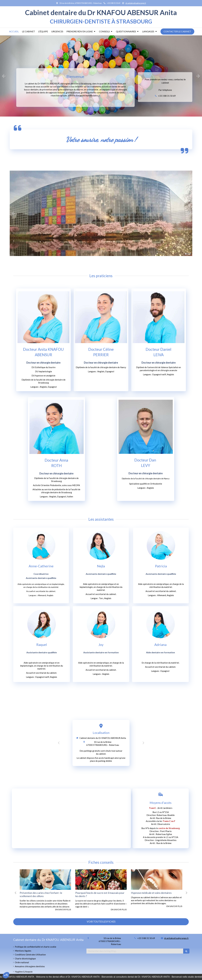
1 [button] (186, 254)
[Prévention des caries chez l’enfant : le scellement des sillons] (73, 880)
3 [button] (190, 254)
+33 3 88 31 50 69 (167, 96)
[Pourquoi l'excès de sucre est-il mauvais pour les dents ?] (129, 880)
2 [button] (188, 254)
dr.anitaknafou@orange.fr (176, 938)
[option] (101, 76)
